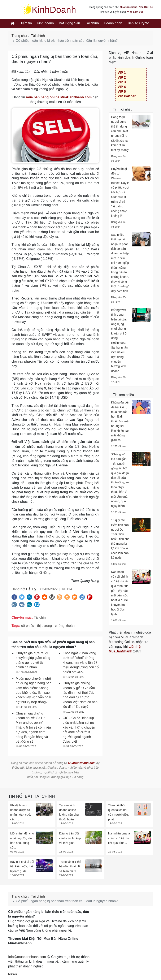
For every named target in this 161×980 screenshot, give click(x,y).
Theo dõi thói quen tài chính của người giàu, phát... (119, 812)
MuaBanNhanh (129, 7)
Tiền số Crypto (138, 23)
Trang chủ (19, 36)
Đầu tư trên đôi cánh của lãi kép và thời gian (70, 838)
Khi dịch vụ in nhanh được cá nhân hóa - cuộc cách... (21, 812)
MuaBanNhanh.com (82, 763)
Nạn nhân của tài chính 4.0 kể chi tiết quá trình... (119, 838)
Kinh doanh (45, 23)
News (13, 974)
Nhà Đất (144, 7)
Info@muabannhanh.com (27, 957)
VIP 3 (122, 82)
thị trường (44, 626)
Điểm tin (26, 23)
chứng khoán (65, 626)
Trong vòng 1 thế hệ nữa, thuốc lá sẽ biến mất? (70, 866)
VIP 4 (122, 87)
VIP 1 (122, 73)
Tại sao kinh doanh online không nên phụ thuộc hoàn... (69, 812)
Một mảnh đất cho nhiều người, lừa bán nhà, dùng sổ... (22, 840)
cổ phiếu (28, 626)
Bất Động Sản (69, 23)
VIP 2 (122, 77)
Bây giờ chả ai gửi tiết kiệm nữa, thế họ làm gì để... (22, 866)
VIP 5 (122, 92)
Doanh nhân (113, 23)
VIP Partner (127, 96)
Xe (151, 7)
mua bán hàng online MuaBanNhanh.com (59, 97)
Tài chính (92, 23)
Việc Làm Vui (135, 12)
